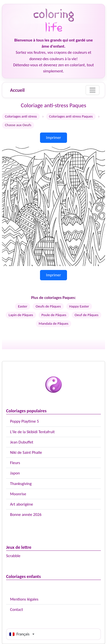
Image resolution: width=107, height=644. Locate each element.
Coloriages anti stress (21, 116)
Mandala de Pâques (54, 323)
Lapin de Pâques (21, 315)
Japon (15, 473)
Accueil (17, 90)
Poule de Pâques (54, 315)
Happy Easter (79, 306)
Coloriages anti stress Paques (71, 116)
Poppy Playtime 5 (24, 421)
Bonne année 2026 (26, 515)
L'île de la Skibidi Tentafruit (32, 432)
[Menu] (93, 90)
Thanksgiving (21, 484)
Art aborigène (22, 504)
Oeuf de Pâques (87, 315)
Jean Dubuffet (22, 442)
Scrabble (13, 556)
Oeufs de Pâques (48, 306)
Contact (17, 610)
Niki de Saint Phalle (26, 452)
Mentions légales (24, 599)
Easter (23, 306)
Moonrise (18, 494)
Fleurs (15, 463)
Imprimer (54, 138)
